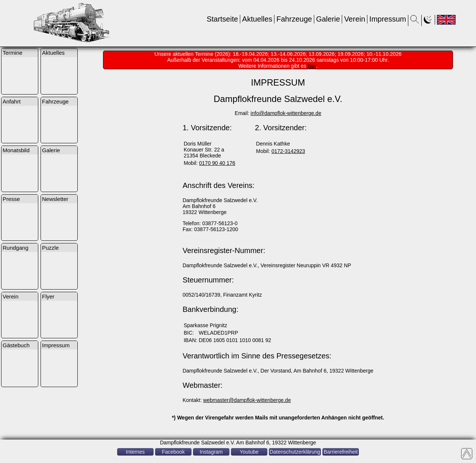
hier (312, 66)
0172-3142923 (288, 151)
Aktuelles (257, 19)
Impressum (388, 19)
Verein (355, 19)
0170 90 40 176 (217, 163)
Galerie (328, 19)
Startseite (222, 19)
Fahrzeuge (294, 19)
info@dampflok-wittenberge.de (286, 113)
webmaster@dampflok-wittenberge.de (247, 400)
